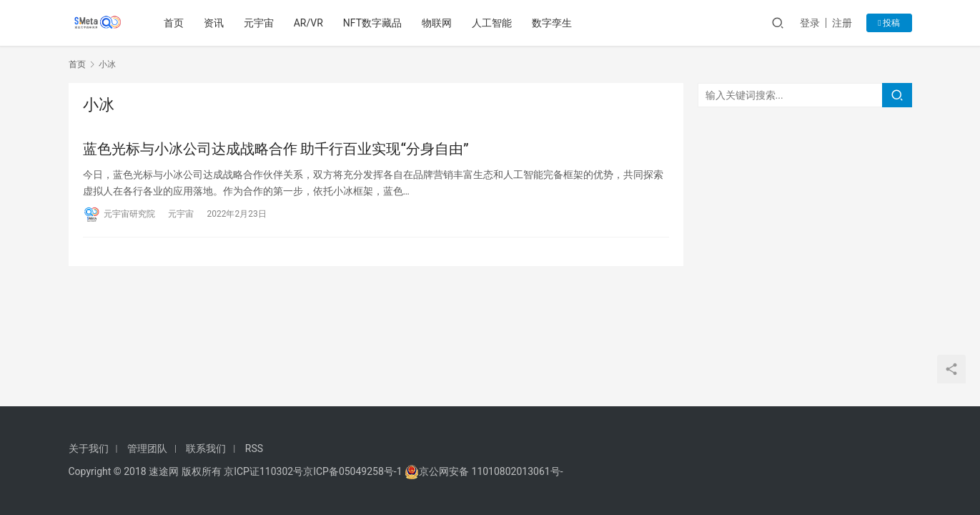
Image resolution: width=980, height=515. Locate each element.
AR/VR (309, 23)
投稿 (889, 23)
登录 (810, 23)
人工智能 (493, 23)
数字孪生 (553, 23)
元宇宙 (259, 23)
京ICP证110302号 (263, 471)
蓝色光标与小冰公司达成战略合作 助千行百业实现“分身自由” (276, 149)
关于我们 (89, 448)
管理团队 (147, 448)
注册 (842, 23)
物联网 (438, 23)
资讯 (214, 23)
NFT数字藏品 (373, 23)
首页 (174, 23)
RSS (254, 448)
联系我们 (206, 448)
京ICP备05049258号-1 (354, 471)
